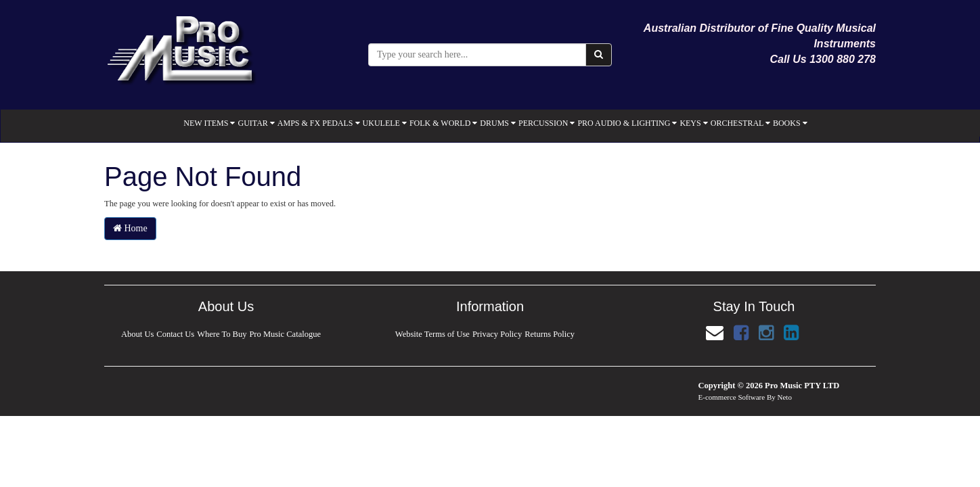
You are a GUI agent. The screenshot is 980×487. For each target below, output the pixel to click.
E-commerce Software (732, 397)
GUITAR (256, 123)
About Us (137, 334)
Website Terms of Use (432, 334)
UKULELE (385, 123)
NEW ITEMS (209, 123)
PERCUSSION (547, 123)
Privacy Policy (497, 334)
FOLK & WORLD (443, 123)
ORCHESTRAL (740, 123)
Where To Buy (222, 334)
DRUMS (498, 123)
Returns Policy (550, 334)
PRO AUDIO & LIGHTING (627, 123)
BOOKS (790, 123)
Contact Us (175, 334)
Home (130, 228)
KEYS (693, 123)
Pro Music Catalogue (286, 334)
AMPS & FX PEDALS (319, 123)
